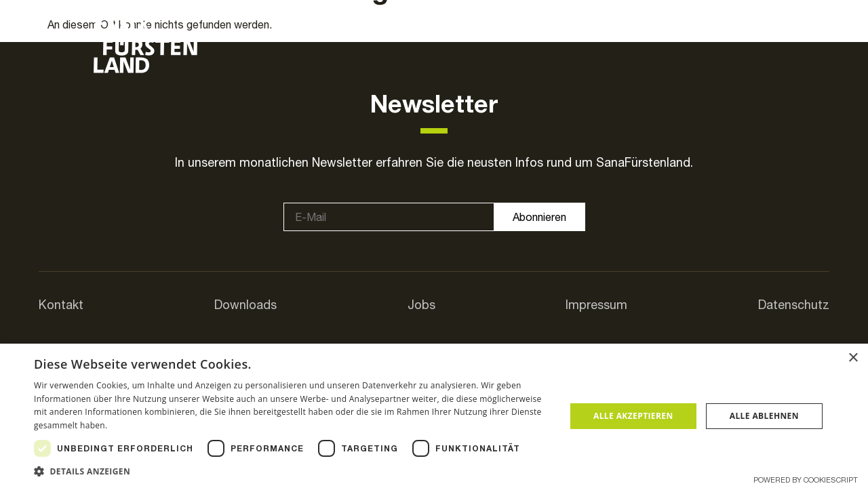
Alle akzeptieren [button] (633, 416)
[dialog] (434, 416)
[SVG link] (145, 47)
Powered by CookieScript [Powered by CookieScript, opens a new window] (806, 480)
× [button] (853, 358)
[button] (292, 471)
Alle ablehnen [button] (764, 416)
